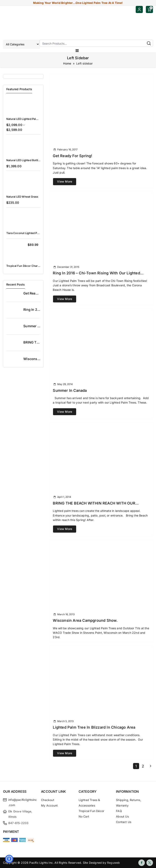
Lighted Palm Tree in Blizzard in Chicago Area (94, 727)
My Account (49, 805)
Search (149, 43)
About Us (122, 816)
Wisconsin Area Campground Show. (85, 620)
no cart (84, 816)
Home (67, 63)
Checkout (48, 800)
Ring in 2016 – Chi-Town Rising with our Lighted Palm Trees (96, 273)
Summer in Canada (70, 390)
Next (150, 766)
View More (65, 181)
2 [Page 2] (143, 766)
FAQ (119, 811)
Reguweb (113, 863)
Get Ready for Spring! (72, 156)
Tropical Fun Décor (92, 811)
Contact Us (124, 822)
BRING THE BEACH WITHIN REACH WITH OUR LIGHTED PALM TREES (94, 503)
